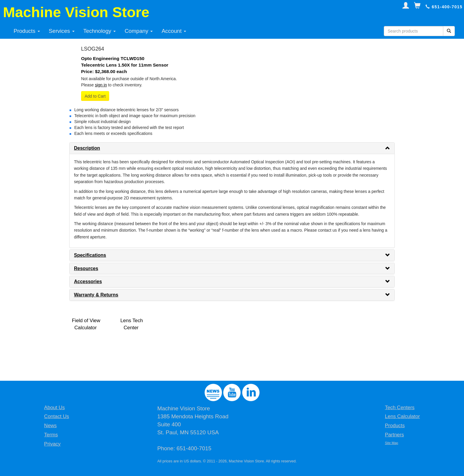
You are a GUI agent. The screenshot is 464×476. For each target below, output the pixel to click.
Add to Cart (95, 96)
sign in (101, 85)
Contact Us (57, 416)
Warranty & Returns (96, 295)
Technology (100, 31)
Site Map (392, 443)
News (50, 426)
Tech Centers (400, 408)
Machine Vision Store (76, 12)
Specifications (90, 255)
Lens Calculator (402, 416)
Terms (51, 435)
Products (27, 31)
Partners (394, 435)
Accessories (88, 281)
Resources (86, 268)
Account (174, 31)
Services (62, 31)
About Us (54, 408)
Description (87, 148)
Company (139, 31)
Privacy (52, 444)
